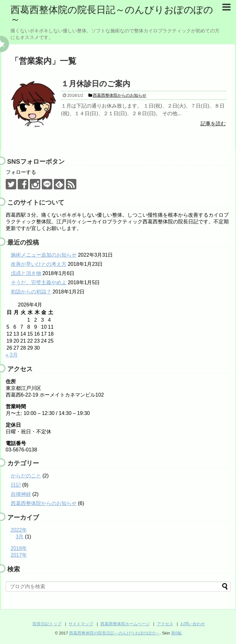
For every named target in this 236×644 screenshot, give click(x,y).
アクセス (165, 624)
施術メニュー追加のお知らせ (44, 255)
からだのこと (26, 476)
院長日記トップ (47, 624)
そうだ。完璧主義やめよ (39, 283)
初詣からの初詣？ (31, 292)
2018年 (19, 548)
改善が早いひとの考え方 (39, 264)
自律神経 (21, 494)
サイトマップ (81, 624)
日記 (16, 485)
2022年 (19, 530)
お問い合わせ (193, 624)
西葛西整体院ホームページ (125, 624)
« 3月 (12, 355)
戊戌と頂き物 (26, 273)
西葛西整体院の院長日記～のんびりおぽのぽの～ (112, 14)
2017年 (19, 555)
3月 (20, 537)
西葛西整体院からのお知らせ (44, 503)
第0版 (176, 633)
